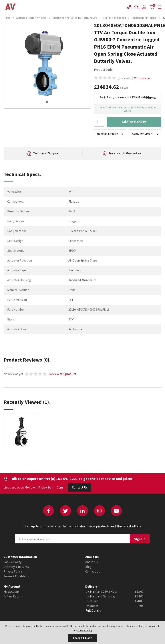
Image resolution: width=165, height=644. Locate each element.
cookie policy (85, 630)
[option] (44, 153)
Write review (142, 78)
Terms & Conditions (17, 576)
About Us (92, 562)
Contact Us (80, 487)
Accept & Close (82, 638)
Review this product (63, 374)
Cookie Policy (13, 562)
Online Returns (14, 596)
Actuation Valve (10, 7)
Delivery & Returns (16, 567)
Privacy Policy (13, 571)
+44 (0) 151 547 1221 (61, 479)
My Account (11, 592)
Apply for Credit (145, 133)
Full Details (93, 611)
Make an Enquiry (110, 133)
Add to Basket (134, 122)
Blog (88, 567)
